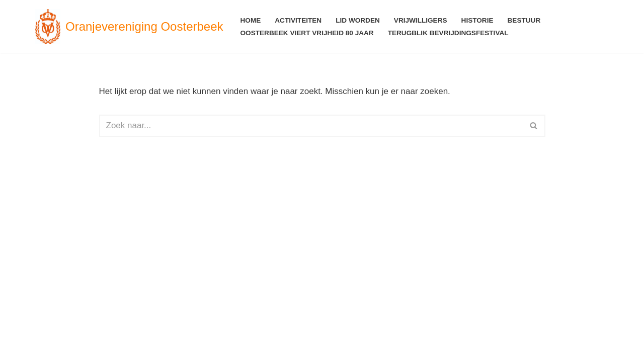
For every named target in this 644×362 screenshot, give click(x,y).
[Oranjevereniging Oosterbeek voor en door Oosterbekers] (129, 27)
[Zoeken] (311, 126)
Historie (477, 20)
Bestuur (524, 20)
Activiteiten (298, 20)
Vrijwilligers (421, 20)
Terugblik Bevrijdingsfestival (448, 33)
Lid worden (358, 20)
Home (251, 20)
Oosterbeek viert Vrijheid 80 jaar (307, 33)
